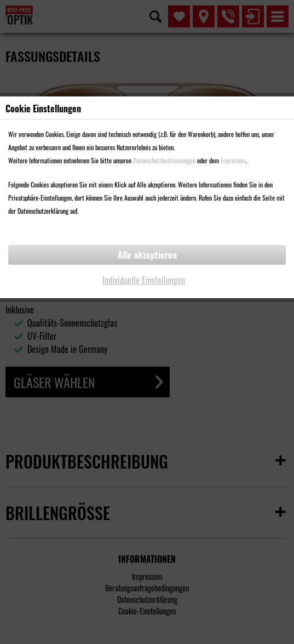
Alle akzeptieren (147, 255)
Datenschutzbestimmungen (164, 160)
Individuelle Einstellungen (144, 280)
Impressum (233, 160)
